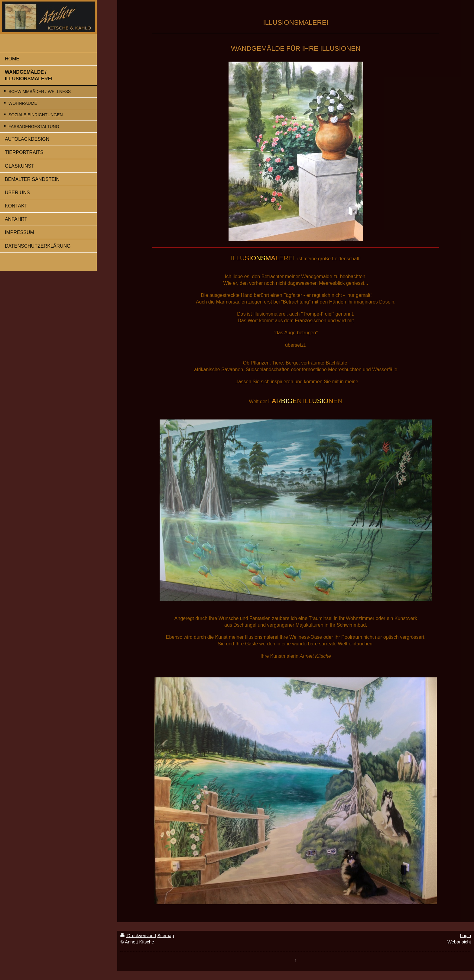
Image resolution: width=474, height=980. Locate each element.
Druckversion (138, 935)
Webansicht (459, 942)
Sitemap (166, 935)
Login (465, 935)
